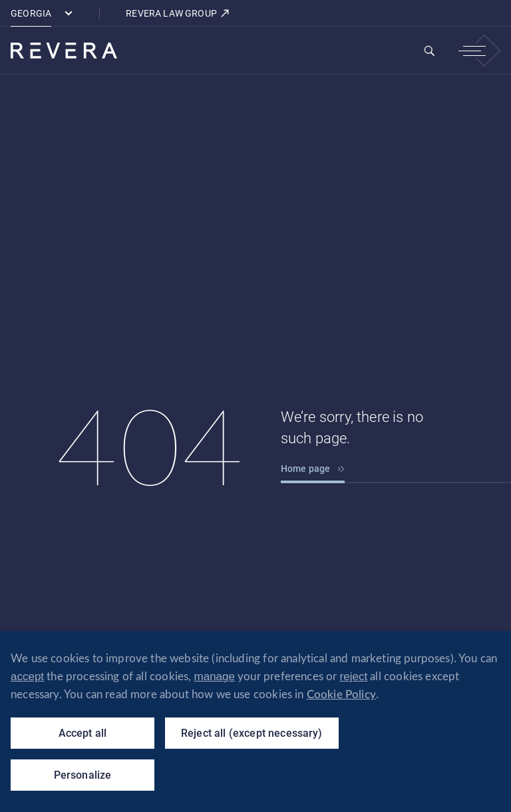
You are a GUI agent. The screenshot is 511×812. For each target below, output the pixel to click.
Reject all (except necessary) (252, 733)
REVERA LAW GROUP (178, 13)
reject (354, 677)
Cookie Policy (341, 695)
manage (215, 677)
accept (27, 677)
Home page (313, 469)
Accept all (83, 733)
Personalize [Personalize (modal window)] (83, 775)
